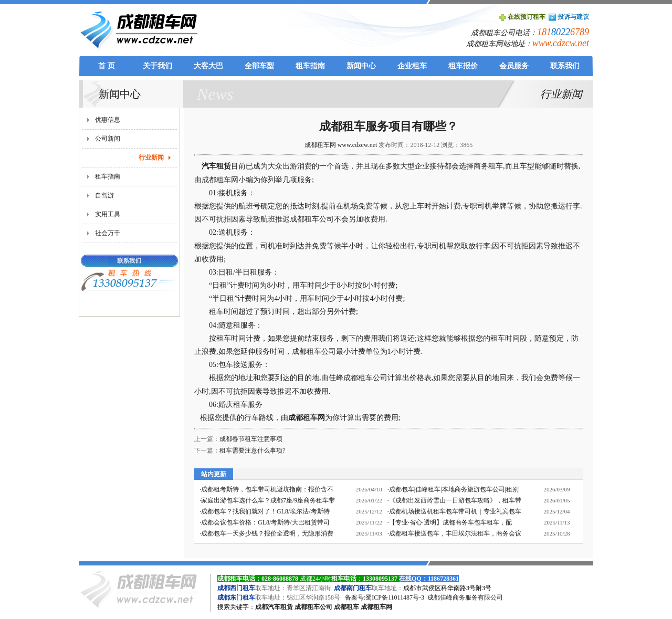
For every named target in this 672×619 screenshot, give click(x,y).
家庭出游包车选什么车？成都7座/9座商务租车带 (268, 500)
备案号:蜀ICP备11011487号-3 (385, 597)
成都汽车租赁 (274, 607)
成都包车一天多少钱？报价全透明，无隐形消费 (267, 533)
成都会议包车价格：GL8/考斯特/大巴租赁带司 (265, 522)
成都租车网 (307, 418)
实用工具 (108, 214)
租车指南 (108, 176)
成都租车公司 (313, 607)
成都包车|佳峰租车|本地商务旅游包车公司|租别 (454, 489)
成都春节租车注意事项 (251, 439)
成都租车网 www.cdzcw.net (341, 145)
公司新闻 (108, 139)
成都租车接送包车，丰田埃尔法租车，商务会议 (455, 533)
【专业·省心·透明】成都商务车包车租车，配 (450, 522)
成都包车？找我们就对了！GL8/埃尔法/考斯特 (265, 511)
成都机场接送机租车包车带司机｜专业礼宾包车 (455, 511)
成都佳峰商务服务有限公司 (465, 597)
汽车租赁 (216, 166)
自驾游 (104, 195)
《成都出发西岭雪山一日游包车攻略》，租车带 (455, 500)
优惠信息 (108, 120)
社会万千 (108, 233)
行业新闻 (151, 158)
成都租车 (346, 607)
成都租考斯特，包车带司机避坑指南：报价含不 (267, 489)
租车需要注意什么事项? (252, 450)
